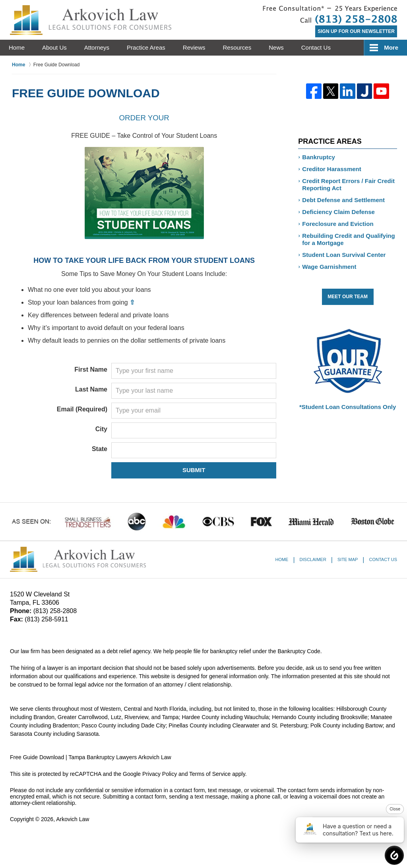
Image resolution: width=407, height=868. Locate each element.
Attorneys (97, 47)
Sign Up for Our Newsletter (356, 31)
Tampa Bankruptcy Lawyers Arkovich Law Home (91, 20)
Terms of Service (210, 774)
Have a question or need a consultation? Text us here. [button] (348, 830)
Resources (237, 47)
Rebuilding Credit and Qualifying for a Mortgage (348, 239)
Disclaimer (313, 559)
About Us (54, 47)
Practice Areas (146, 47)
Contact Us (316, 47)
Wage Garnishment (329, 267)
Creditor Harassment (331, 169)
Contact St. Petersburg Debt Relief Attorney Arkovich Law (330, 15)
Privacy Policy (160, 774)
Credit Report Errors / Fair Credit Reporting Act (348, 184)
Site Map (348, 559)
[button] (394, 855)
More (391, 47)
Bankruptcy (319, 157)
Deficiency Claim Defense (338, 212)
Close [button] (395, 809)
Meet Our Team (348, 297)
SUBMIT (194, 470)
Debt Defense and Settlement (343, 200)
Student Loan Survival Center (344, 255)
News (276, 47)
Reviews (194, 47)
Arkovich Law (73, 819)
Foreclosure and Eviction (338, 224)
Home (17, 47)
